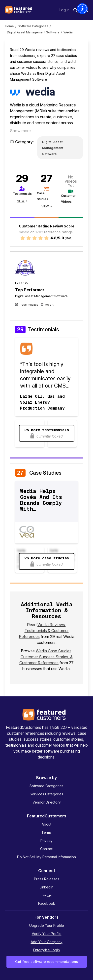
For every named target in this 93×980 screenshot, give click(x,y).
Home (9, 26)
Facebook (47, 903)
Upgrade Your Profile (47, 925)
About (46, 824)
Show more (20, 131)
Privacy (46, 841)
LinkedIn (46, 887)
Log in (64, 10)
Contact (46, 849)
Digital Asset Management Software (33, 32)
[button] (82, 9)
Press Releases (47, 879)
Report (49, 305)
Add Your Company (47, 942)
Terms (46, 832)
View (21, 201)
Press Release (29, 305)
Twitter (46, 895)
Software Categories (33, 26)
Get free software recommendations (47, 962)
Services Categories (46, 794)
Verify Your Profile (47, 934)
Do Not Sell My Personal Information (46, 857)
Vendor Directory (47, 802)
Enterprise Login (46, 950)
